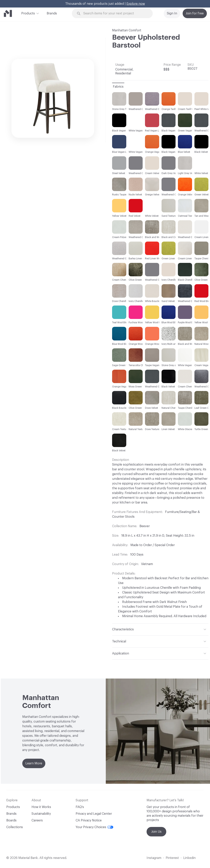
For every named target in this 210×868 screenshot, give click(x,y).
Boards (11, 820)
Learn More (34, 763)
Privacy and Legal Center (94, 814)
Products (28, 13)
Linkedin (189, 858)
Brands (52, 13)
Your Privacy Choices (94, 827)
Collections (15, 827)
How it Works (41, 807)
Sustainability (41, 814)
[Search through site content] (115, 14)
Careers (37, 820)
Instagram (154, 858)
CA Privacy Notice (89, 820)
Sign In (172, 13)
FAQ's (80, 807)
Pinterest (172, 858)
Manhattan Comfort (127, 30)
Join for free (195, 13)
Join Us (156, 832)
